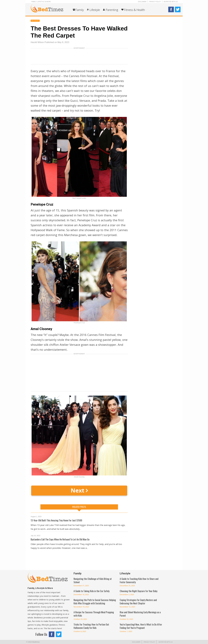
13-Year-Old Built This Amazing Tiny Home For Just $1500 (56, 520)
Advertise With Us (171, 2)
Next (79, 490)
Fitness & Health (134, 10)
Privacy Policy (155, 2)
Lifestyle (95, 10)
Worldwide (35, 21)
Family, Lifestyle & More (41, 2)
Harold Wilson (37, 42)
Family (80, 10)
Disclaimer (142, 2)
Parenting (112, 10)
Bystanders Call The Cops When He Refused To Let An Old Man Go (60, 539)
